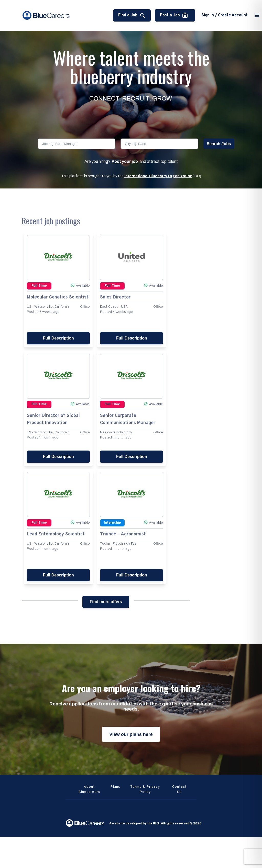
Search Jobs (219, 144)
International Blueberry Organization (158, 176)
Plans (115, 787)
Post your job (125, 161)
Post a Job (174, 15)
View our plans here (131, 734)
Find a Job (132, 15)
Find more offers (106, 602)
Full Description (58, 338)
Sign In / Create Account (225, 15)
